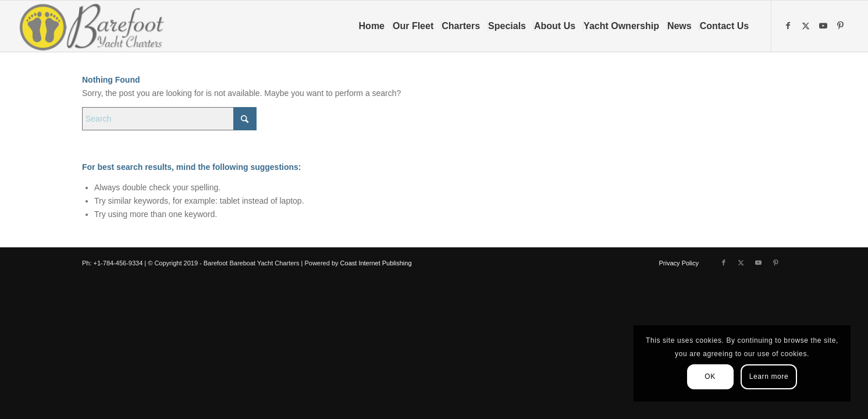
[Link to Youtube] (824, 26)
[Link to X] (807, 26)
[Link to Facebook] (789, 26)
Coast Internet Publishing (376, 263)
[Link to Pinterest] (842, 26)
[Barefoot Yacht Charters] (95, 26)
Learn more (769, 377)
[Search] (169, 119)
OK (710, 377)
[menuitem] (376, 26)
